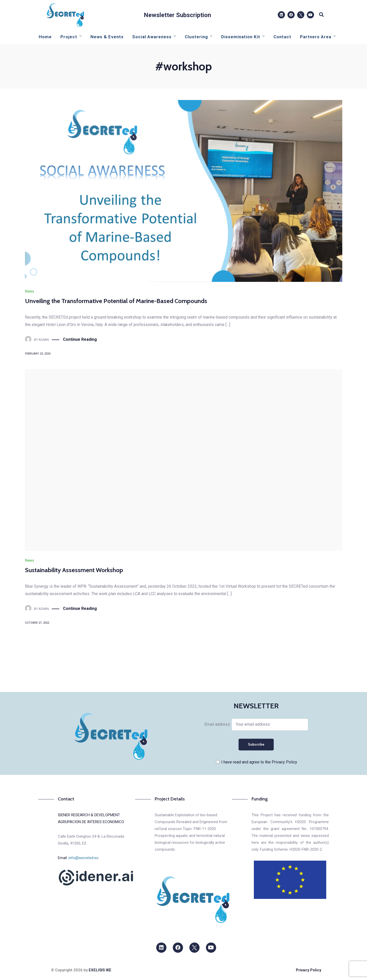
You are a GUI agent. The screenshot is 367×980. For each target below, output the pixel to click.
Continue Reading (80, 340)
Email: (78, 858)
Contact (282, 37)
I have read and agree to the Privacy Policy (259, 762)
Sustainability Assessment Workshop (74, 570)
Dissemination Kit (241, 37)
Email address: (256, 724)
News (30, 291)
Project (69, 37)
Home (45, 37)
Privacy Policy (309, 970)
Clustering (196, 37)
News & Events (107, 37)
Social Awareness (152, 37)
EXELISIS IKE (100, 970)
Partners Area (316, 37)
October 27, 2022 (37, 623)
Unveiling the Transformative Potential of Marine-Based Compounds (116, 301)
